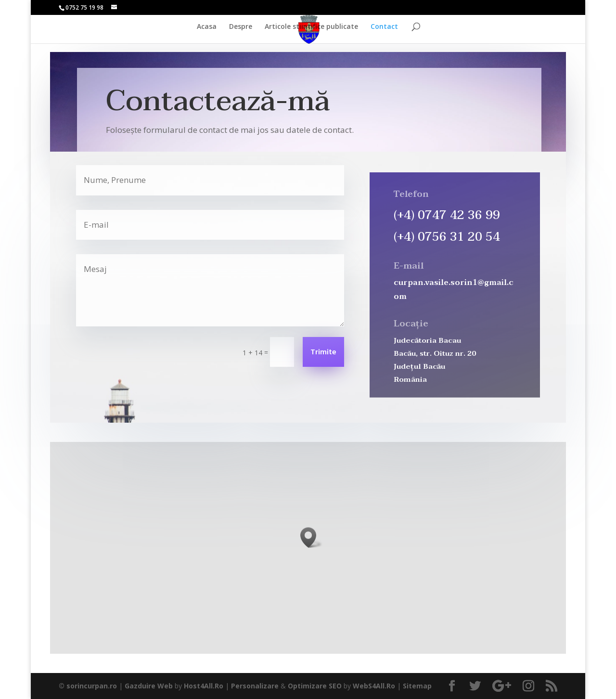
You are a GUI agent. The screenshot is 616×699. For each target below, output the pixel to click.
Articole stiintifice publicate (311, 27)
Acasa (207, 27)
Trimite (323, 352)
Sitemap (417, 686)
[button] (311, 537)
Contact (384, 27)
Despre (241, 27)
